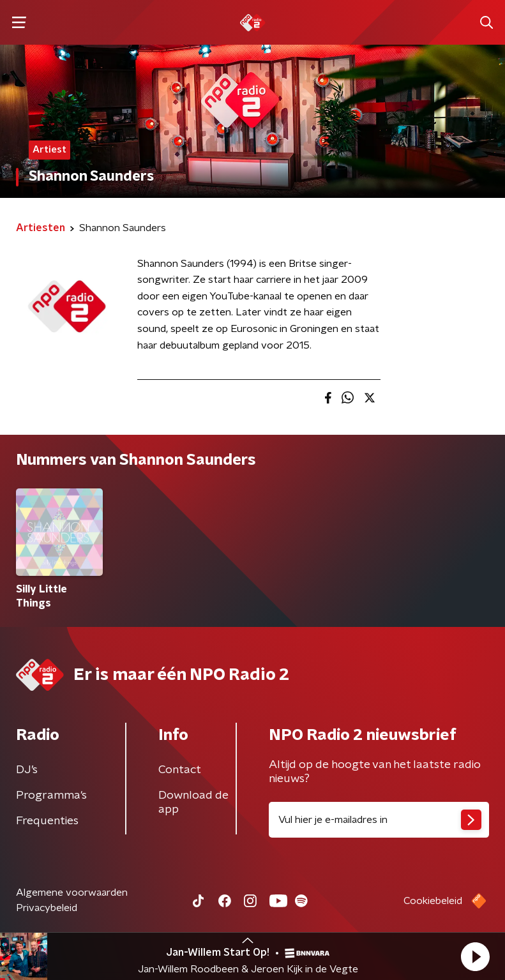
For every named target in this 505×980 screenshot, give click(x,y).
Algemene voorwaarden (72, 893)
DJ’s (27, 770)
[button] (475, 956)
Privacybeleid (47, 908)
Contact (180, 770)
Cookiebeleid (433, 901)
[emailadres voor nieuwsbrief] (379, 820)
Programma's (51, 795)
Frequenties (47, 821)
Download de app (193, 803)
